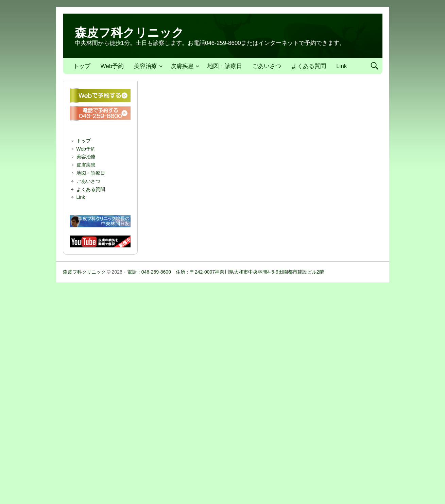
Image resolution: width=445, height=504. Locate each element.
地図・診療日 (225, 66)
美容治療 (146, 66)
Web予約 (112, 66)
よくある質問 (309, 66)
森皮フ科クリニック (129, 32)
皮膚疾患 (182, 66)
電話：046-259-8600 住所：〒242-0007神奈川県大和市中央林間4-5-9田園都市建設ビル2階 (226, 272)
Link (341, 66)
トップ (82, 66)
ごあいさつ (267, 66)
